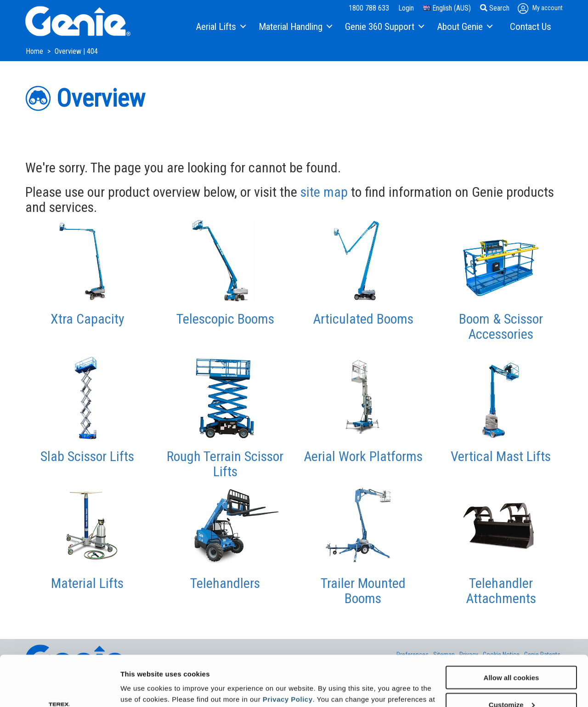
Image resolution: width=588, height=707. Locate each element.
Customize (512, 657)
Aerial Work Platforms (363, 456)
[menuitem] (220, 27)
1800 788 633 (369, 8)
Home (35, 51)
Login (406, 8)
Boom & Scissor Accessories (501, 326)
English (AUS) (447, 8)
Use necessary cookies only (511, 684)
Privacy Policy (288, 652)
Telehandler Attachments (501, 591)
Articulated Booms (363, 319)
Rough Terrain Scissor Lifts (225, 464)
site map (324, 192)
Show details (142, 688)
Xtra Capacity (88, 319)
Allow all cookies (512, 630)
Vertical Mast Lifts (501, 456)
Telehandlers (225, 583)
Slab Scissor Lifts (87, 456)
